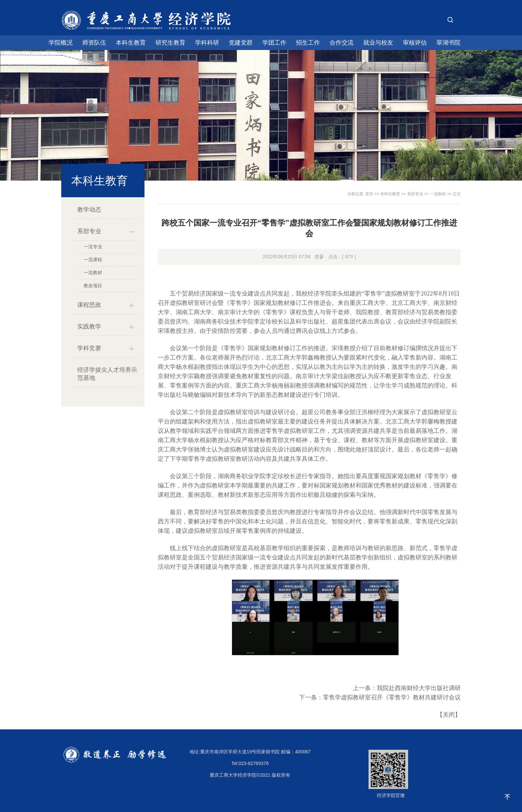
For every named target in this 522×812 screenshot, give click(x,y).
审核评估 (415, 43)
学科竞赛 (89, 348)
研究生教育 (170, 43)
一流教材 (93, 273)
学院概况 (61, 43)
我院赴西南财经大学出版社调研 (419, 688)
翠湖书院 (448, 43)
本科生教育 (131, 43)
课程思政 (89, 305)
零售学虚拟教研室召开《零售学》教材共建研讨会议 (392, 697)
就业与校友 (378, 43)
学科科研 (207, 43)
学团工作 (274, 43)
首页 (369, 194)
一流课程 (93, 260)
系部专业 (89, 231)
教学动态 (89, 210)
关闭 (449, 715)
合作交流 (342, 43)
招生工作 (308, 43)
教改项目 (93, 286)
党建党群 (241, 43)
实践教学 (89, 327)
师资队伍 (94, 43)
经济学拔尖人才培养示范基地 (107, 374)
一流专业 (93, 247)
